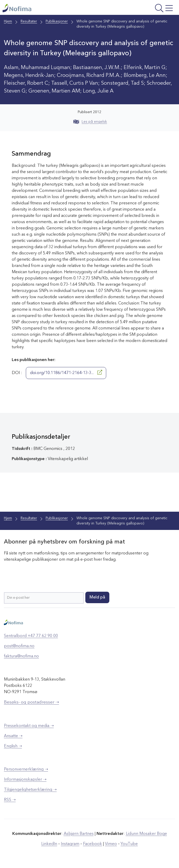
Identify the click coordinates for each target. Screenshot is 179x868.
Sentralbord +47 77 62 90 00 (31, 636)
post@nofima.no (19, 646)
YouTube (129, 844)
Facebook (93, 844)
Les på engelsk (90, 122)
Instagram (70, 844)
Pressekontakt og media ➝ (29, 726)
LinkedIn (49, 844)
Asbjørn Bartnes (79, 834)
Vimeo (111, 844)
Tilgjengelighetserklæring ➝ (30, 790)
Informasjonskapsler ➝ (25, 780)
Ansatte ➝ (13, 736)
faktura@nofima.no (21, 656)
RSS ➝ (10, 800)
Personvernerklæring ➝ (26, 769)
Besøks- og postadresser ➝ (31, 702)
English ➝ (13, 746)
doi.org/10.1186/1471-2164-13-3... (66, 372)
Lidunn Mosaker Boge (146, 834)
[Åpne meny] (144, 9)
